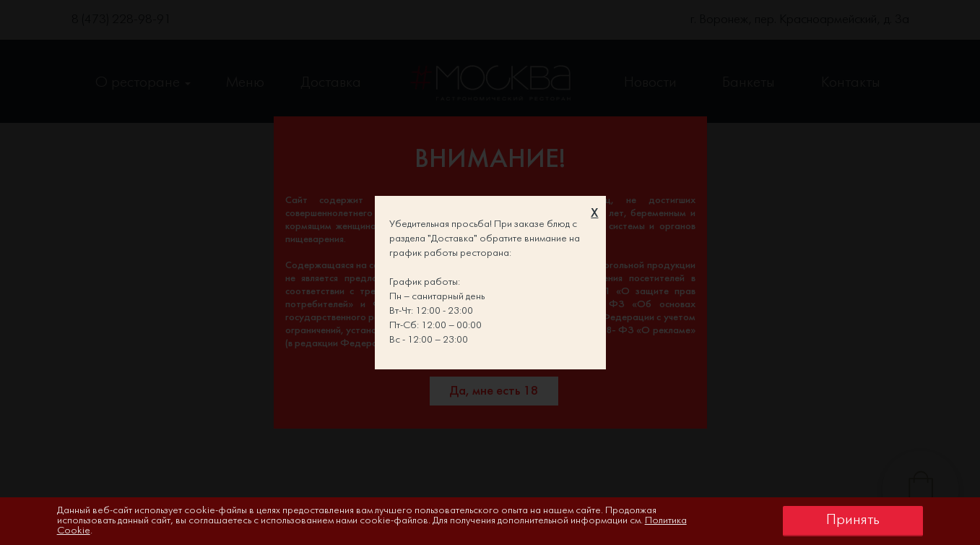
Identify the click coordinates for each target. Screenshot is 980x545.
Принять (853, 520)
